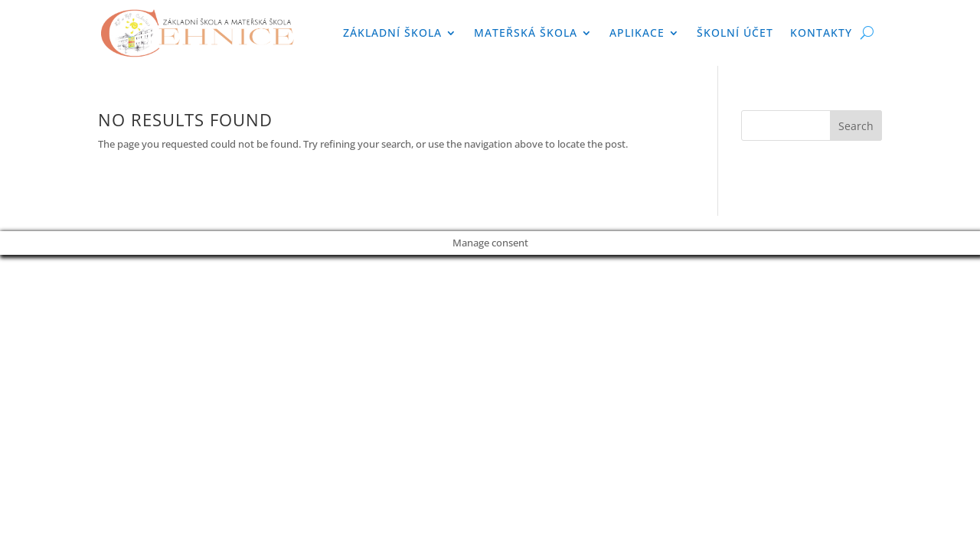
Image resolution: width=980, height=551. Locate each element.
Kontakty (821, 33)
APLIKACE (637, 33)
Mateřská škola (526, 33)
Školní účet (735, 33)
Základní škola (392, 33)
